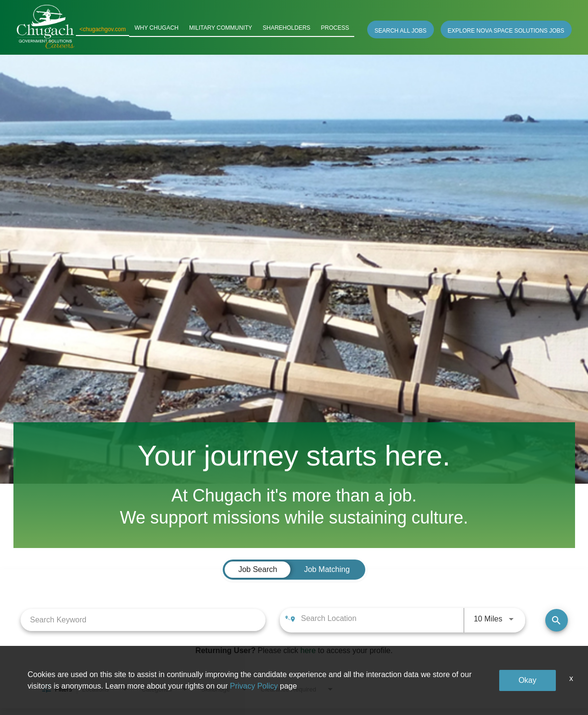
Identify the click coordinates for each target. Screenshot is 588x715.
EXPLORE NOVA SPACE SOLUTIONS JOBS (506, 31)
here (308, 650)
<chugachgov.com (118, 29)
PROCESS (337, 29)
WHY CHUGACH (170, 29)
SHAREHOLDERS (292, 29)
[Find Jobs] (557, 620)
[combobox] (143, 620)
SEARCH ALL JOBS (400, 31)
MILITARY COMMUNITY (230, 29)
